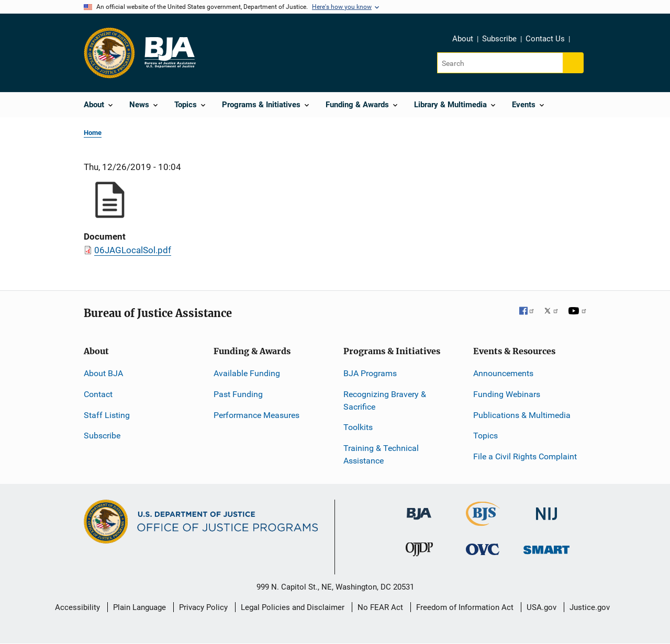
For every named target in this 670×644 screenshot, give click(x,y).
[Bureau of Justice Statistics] (483, 521)
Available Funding (247, 373)
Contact (98, 394)
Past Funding (238, 394)
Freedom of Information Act (465, 607)
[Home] (170, 53)
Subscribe (499, 39)
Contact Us (545, 39)
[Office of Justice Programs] (109, 53)
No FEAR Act (380, 607)
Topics (485, 436)
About (463, 39)
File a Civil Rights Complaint (525, 456)
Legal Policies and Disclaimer (293, 607)
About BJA (103, 373)
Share (582, 40)
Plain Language (139, 607)
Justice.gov (590, 607)
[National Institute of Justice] (546, 509)
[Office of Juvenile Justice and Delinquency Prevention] (419, 552)
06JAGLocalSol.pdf (133, 250)
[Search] (501, 63)
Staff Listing (107, 415)
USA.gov (541, 607)
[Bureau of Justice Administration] (419, 509)
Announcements (503, 373)
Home (93, 133)
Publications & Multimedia (522, 415)
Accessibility (77, 607)
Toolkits (358, 427)
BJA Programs (370, 373)
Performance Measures (256, 415)
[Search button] (573, 63)
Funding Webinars (507, 394)
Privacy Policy (203, 607)
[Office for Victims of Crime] (483, 549)
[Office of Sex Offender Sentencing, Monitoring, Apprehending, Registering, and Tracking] (546, 547)
